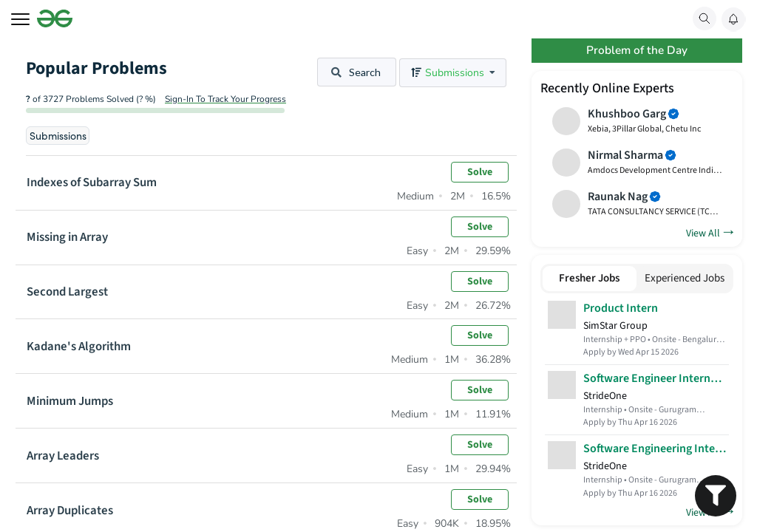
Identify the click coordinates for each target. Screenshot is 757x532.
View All (710, 234)
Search (356, 72)
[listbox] (453, 73)
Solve (480, 172)
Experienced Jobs (685, 281)
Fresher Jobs (589, 281)
